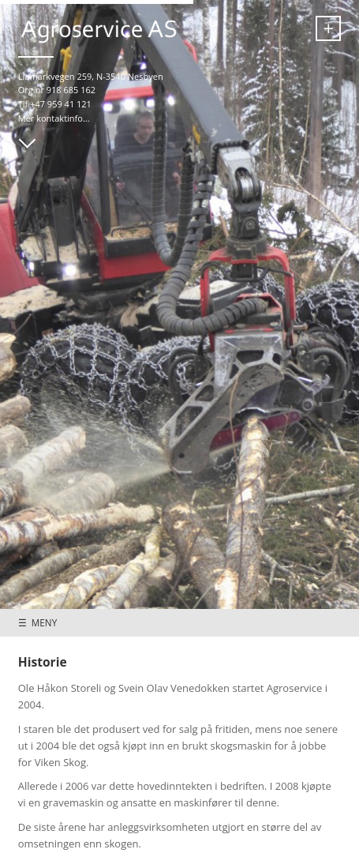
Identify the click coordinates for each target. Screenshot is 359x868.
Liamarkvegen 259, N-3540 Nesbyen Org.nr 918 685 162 (91, 83)
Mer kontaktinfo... (54, 118)
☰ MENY (37, 622)
